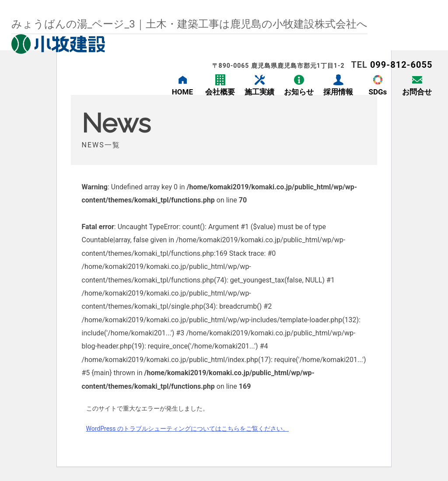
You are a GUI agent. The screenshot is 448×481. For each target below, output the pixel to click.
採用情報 (338, 92)
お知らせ (299, 92)
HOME (182, 92)
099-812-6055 (401, 65)
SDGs (378, 92)
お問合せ (417, 92)
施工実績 (259, 92)
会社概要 (220, 92)
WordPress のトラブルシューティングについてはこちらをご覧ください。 (188, 429)
